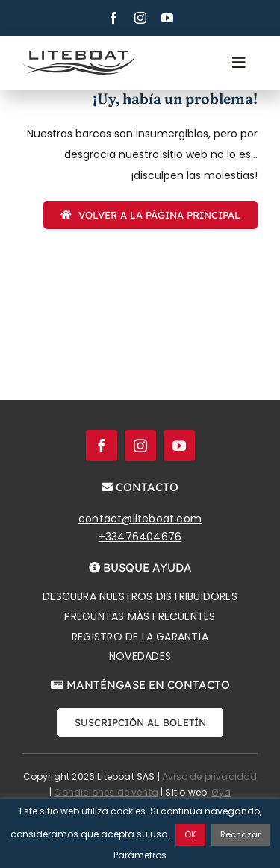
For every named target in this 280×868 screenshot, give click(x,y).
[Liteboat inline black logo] (79, 56)
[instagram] (140, 18)
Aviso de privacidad (209, 777)
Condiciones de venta (106, 792)
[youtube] (167, 18)
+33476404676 (140, 537)
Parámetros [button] (140, 855)
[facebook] (113, 18)
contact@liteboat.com (140, 519)
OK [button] (190, 834)
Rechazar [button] (240, 834)
